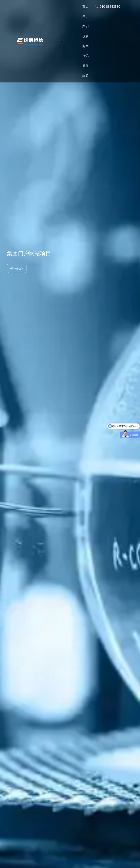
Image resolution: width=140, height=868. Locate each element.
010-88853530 (108, 7)
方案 (86, 46)
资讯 (86, 56)
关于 (86, 16)
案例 (86, 26)
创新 (86, 36)
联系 (86, 76)
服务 (86, 66)
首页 (86, 6)
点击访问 (17, 268)
